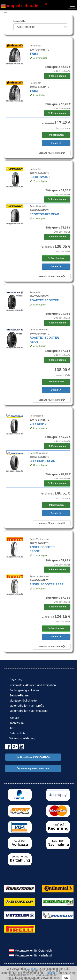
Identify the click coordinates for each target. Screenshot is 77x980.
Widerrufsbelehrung (22, 738)
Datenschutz (17, 733)
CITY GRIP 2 (38, 424)
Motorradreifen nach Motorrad (28, 711)
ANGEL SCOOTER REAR (47, 584)
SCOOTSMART (40, 177)
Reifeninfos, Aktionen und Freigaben (33, 685)
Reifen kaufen (57, 76)
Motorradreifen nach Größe (27, 706)
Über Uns (16, 680)
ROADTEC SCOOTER (44, 300)
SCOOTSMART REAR (44, 214)
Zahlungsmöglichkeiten (24, 690)
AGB (13, 728)
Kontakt (14, 718)
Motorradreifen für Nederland (30, 955)
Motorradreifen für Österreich (30, 951)
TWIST (34, 54)
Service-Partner (19, 695)
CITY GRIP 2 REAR (42, 461)
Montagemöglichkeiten (24, 701)
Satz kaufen (56, 135)
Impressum (17, 723)
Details (56, 143)
